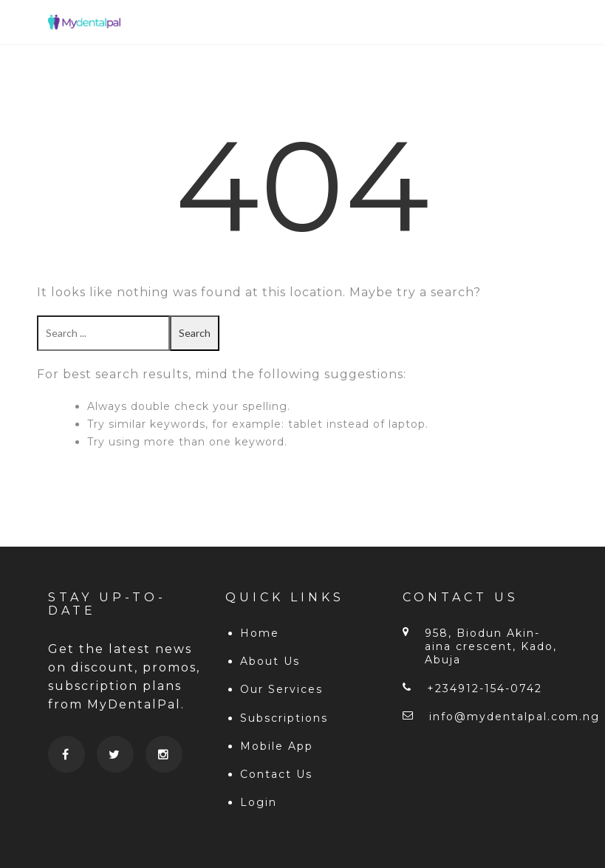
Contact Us (276, 774)
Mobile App (277, 746)
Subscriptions (284, 718)
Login (259, 802)
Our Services (281, 689)
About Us (270, 661)
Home (260, 633)
